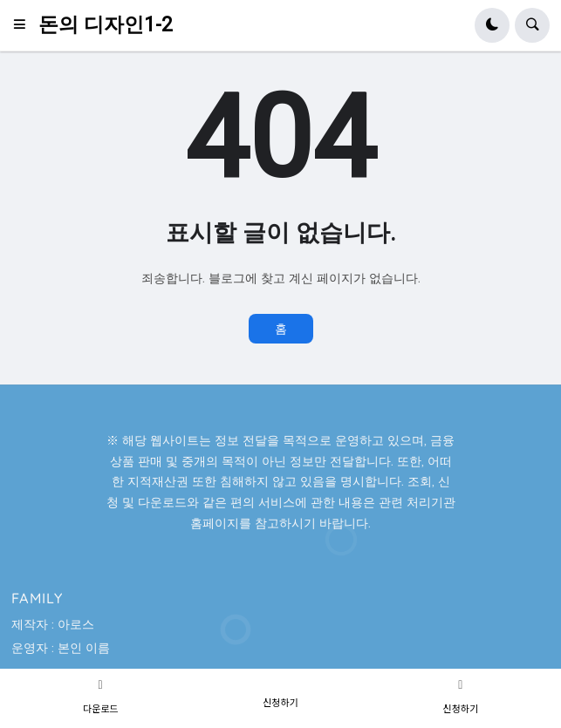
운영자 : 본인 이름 (61, 648)
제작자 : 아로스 (53, 624)
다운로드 (100, 708)
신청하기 (280, 702)
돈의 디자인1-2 (106, 25)
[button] (25, 25)
